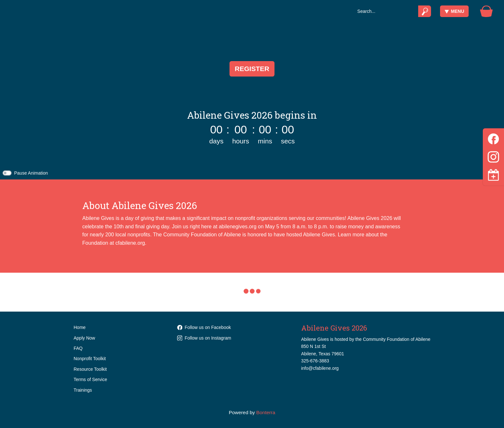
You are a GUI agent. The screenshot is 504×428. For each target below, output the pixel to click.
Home (80, 327)
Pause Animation (31, 173)
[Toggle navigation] (493, 175)
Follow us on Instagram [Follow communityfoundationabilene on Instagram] (204, 338)
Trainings (83, 390)
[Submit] (425, 11)
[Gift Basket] (486, 11)
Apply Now (84, 338)
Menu (454, 11)
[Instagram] (493, 156)
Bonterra (266, 412)
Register (252, 69)
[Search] (386, 11)
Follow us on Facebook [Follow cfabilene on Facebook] (204, 327)
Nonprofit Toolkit (90, 359)
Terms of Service (90, 379)
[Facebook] (493, 138)
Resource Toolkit (90, 369)
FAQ (78, 348)
